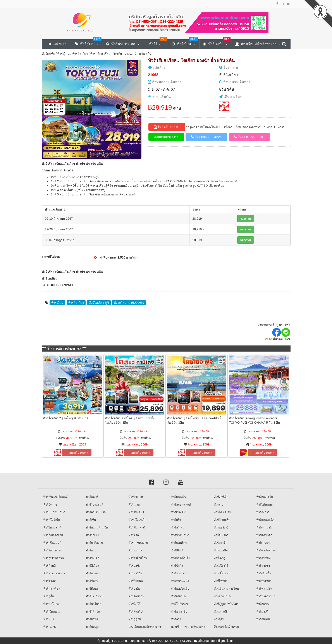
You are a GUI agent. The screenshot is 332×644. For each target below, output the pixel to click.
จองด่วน (246, 219)
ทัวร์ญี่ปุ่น (64, 54)
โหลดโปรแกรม (167, 127)
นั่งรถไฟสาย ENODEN (129, 303)
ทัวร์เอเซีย (48, 54)
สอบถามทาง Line (166, 137)
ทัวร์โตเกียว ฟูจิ (99, 303)
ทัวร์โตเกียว (80, 54)
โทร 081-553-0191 (249, 137)
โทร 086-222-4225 (206, 137)
